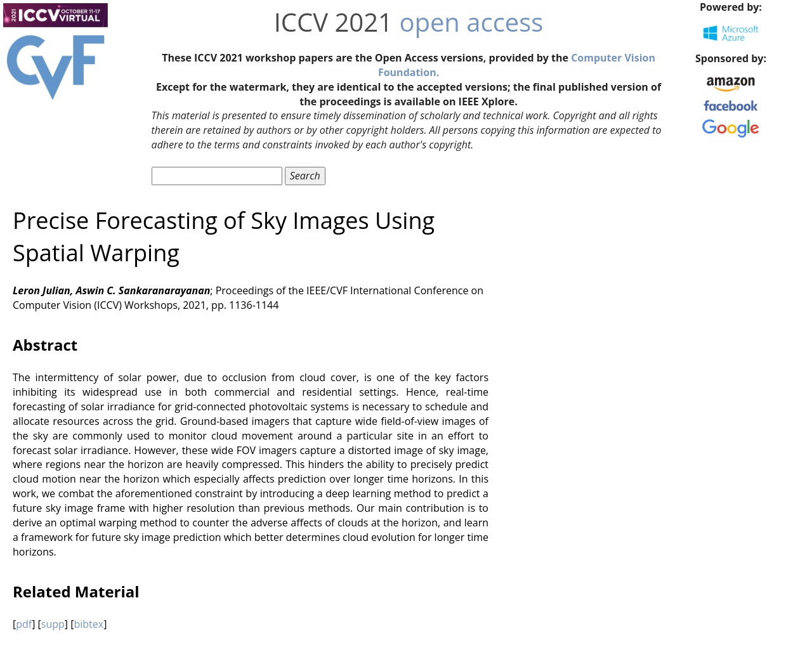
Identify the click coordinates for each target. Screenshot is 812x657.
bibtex (88, 624)
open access (471, 22)
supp (53, 624)
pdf (24, 624)
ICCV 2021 (333, 22)
